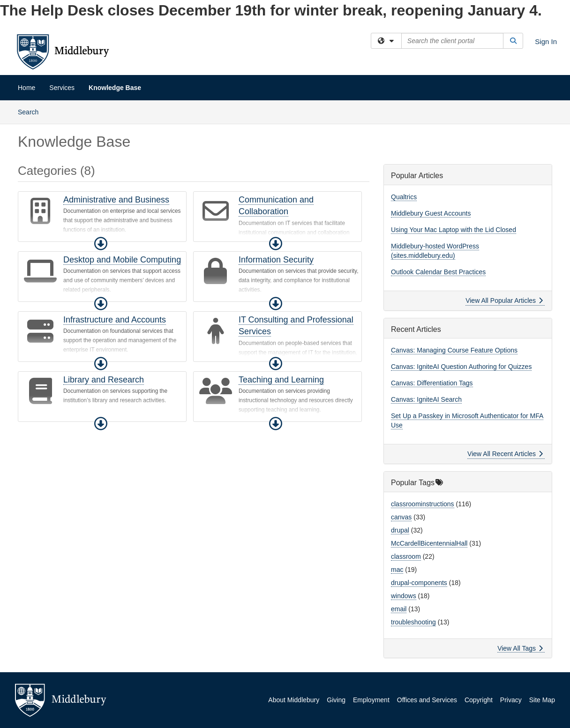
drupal (400, 530)
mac (397, 570)
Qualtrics (404, 197)
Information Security (276, 260)
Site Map (542, 700)
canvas (401, 517)
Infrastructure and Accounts (115, 320)
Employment (371, 700)
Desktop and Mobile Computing (122, 260)
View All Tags (520, 648)
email (399, 609)
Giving (336, 700)
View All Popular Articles (504, 300)
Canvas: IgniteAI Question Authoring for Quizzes (461, 367)
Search (32, 111)
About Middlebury (294, 700)
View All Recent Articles (505, 454)
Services (62, 88)
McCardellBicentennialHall (429, 543)
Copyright (479, 700)
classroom (406, 556)
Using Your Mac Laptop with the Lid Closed (454, 230)
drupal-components (419, 583)
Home (26, 88)
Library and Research (104, 380)
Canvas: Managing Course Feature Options (454, 350)
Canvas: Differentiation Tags (432, 383)
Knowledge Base (115, 88)
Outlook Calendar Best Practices (438, 272)
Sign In (546, 41)
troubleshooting (413, 622)
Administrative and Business (116, 200)
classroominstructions (423, 504)
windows (404, 596)
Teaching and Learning (281, 380)
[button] (101, 244)
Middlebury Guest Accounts (431, 213)
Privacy (511, 700)
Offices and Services (427, 700)
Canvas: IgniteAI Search (426, 399)
